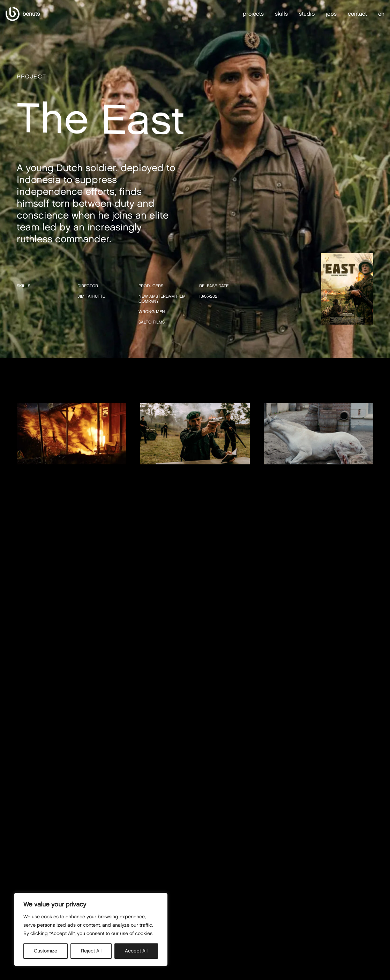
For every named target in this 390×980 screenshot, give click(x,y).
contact (357, 14)
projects (253, 14)
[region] (91, 929)
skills (281, 14)
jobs (331, 14)
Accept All (136, 951)
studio (307, 14)
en (381, 14)
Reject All (91, 951)
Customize (46, 951)
